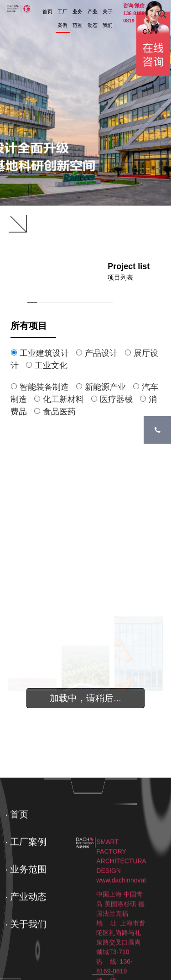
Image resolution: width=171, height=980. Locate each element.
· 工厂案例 (26, 869)
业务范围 (78, 18)
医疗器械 (115, 399)
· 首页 (17, 841)
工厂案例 (62, 18)
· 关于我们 (26, 951)
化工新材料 (62, 399)
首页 (47, 11)
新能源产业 (104, 387)
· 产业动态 (26, 923)
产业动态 (93, 18)
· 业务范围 (26, 896)
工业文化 (49, 366)
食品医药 (57, 412)
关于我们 (108, 18)
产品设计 (100, 353)
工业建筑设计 (43, 353)
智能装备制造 (43, 387)
